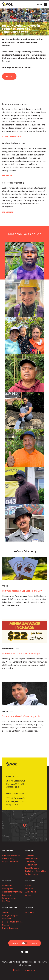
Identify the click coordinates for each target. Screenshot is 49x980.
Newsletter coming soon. (24, 970)
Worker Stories (31, 874)
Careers (28, 895)
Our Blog (6, 901)
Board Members (32, 868)
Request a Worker (10, 862)
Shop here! (29, 912)
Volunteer (29, 889)
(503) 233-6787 (13, 804)
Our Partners (8, 212)
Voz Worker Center (33, 858)
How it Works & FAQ (11, 855)
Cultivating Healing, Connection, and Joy (22, 591)
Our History (30, 862)
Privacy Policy (8, 858)
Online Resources (10, 928)
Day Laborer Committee (35, 871)
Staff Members (31, 865)
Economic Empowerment (12, 136)
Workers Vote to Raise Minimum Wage (21, 654)
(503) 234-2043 (13, 787)
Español (34, 943)
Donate (9, 76)
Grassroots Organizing (12, 892)
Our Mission (7, 176)
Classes (5, 912)
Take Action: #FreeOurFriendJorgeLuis (21, 716)
